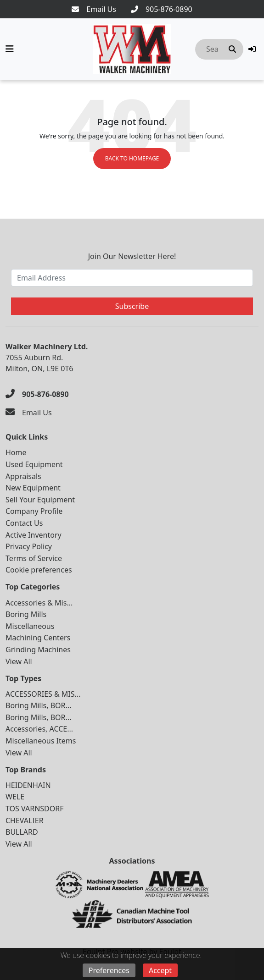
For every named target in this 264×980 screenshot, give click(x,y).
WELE (15, 797)
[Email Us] (94, 9)
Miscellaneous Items (41, 741)
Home (16, 452)
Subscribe (132, 306)
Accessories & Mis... (39, 603)
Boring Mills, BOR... (38, 705)
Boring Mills (26, 614)
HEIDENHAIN (28, 785)
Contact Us (24, 523)
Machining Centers (38, 638)
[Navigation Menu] (10, 49)
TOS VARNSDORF (35, 809)
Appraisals (23, 476)
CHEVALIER (25, 820)
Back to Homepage (132, 158)
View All (19, 661)
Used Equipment (34, 464)
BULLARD (22, 832)
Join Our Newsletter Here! (132, 256)
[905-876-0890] (162, 9)
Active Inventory (34, 535)
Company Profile (34, 511)
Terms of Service (34, 558)
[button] (252, 49)
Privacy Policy (29, 546)
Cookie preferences (39, 570)
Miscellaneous (30, 626)
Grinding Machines (38, 650)
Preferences (109, 970)
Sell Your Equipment (40, 500)
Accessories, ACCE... (39, 729)
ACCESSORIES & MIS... (43, 694)
